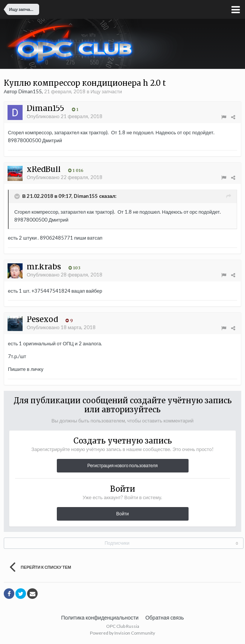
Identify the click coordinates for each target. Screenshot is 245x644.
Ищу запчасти (106, 91)
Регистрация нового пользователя (122, 466)
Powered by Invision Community (122, 633)
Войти (123, 514)
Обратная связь (164, 617)
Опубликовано (65, 116)
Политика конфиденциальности (100, 617)
